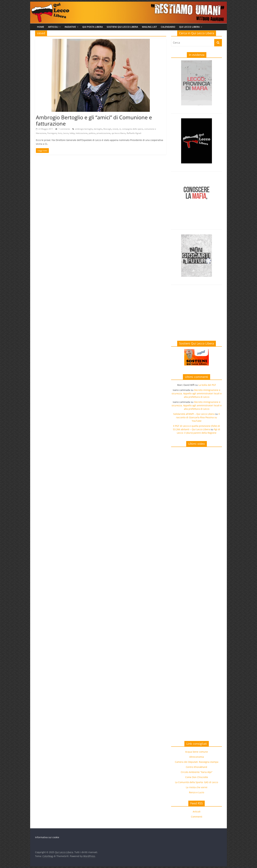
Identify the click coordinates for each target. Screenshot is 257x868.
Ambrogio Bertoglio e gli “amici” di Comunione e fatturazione (94, 120)
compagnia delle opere (132, 129)
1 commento (63, 129)
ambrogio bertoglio (84, 129)
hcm (60, 133)
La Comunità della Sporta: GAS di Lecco (197, 782)
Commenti (197, 817)
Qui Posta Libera (93, 27)
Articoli (53, 27)
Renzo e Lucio (197, 792)
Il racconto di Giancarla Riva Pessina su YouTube (198, 417)
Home (41, 27)
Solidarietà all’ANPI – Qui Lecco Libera (194, 414)
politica (92, 133)
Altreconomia (197, 757)
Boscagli (107, 129)
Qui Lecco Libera (189, 27)
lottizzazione (82, 133)
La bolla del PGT (207, 385)
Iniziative (70, 27)
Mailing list (149, 27)
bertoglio (98, 129)
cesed (115, 129)
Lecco (66, 133)
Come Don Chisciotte (197, 777)
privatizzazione (103, 133)
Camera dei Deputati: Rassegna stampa (197, 762)
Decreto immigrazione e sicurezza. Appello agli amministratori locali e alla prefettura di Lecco (197, 393)
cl (120, 129)
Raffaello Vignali (134, 133)
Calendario (168, 27)
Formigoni (52, 133)
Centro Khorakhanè (197, 767)
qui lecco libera (119, 133)
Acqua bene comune (197, 752)
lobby (72, 133)
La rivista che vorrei (197, 787)
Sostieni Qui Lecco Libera (122, 27)
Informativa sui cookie (47, 837)
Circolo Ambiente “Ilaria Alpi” (197, 772)
